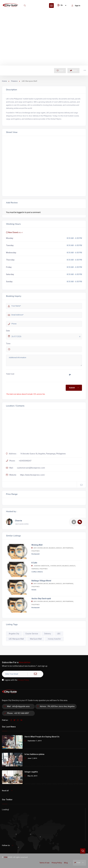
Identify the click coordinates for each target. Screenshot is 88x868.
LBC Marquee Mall (16, 639)
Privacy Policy (23, 680)
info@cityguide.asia (21, 706)
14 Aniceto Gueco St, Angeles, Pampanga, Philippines (43, 454)
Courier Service (32, 634)
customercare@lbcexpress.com (31, 468)
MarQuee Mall (36, 639)
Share (73, 71)
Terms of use (44, 863)
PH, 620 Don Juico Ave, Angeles (61, 706)
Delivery (48, 634)
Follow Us (8, 845)
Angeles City (14, 634)
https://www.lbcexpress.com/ (32, 475)
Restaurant (35, 554)
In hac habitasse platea (34, 754)
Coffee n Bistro (37, 572)
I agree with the (15, 680)
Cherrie (18, 521)
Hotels (34, 590)
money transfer (54, 639)
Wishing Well (37, 545)
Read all (7, 791)
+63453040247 (25, 461)
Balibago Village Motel (41, 581)
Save (60, 71)
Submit (74, 388)
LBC (59, 634)
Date (8, 331)
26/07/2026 (46, 337)
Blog (66, 863)
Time (8, 344)
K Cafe (34, 563)
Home (4, 81)
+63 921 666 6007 (21, 713)
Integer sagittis (31, 772)
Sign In (76, 6)
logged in (21, 212)
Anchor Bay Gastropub (41, 599)
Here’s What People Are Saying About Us (42, 737)
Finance (14, 81)
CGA (6, 857)
